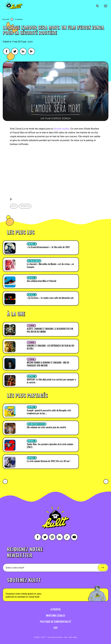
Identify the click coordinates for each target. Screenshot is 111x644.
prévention (25, 206)
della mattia (73, 637)
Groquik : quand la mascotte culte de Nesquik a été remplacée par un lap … (49, 412)
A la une (32, 244)
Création (19, 19)
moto (14, 206)
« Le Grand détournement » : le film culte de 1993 (48, 247)
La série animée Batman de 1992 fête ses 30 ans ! (49, 461)
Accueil (6, 19)
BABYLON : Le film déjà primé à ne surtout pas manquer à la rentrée (51, 381)
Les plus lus (34, 261)
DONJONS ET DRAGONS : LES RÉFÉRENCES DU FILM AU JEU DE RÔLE (50, 347)
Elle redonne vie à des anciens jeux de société (46, 427)
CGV (55, 628)
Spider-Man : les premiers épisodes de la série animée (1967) (50, 446)
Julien (30, 42)
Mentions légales (55, 615)
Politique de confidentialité (55, 622)
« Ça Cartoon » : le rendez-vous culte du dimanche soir (50, 298)
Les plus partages (37, 424)
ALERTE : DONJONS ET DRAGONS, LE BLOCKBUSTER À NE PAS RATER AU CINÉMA (50, 330)
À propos (56, 609)
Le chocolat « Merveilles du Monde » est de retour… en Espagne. (50, 265)
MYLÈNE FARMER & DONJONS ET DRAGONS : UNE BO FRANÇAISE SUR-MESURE (48, 364)
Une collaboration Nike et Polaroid (41, 281)
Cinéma (31, 326)
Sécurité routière (61, 129)
